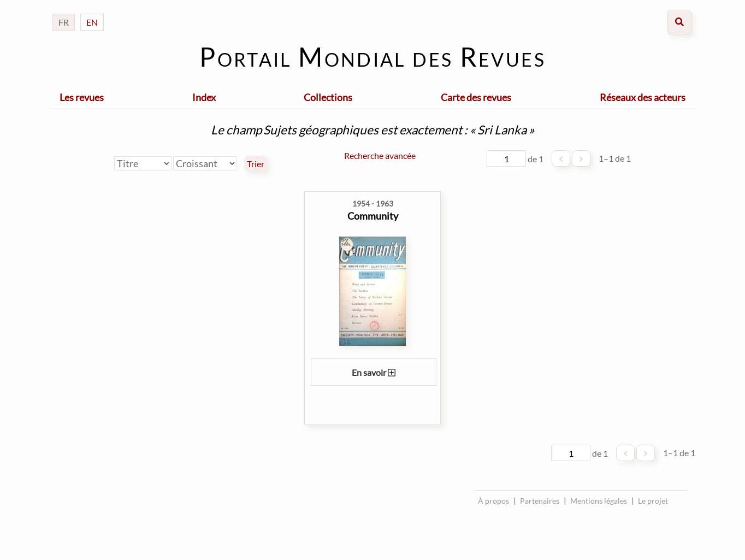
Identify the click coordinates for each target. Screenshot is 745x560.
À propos (493, 501)
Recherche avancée (380, 155)
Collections (328, 97)
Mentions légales (599, 501)
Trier (256, 164)
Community (373, 216)
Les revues (82, 97)
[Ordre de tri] (205, 163)
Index (204, 97)
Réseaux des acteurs (643, 97)
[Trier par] (143, 163)
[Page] (506, 158)
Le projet (653, 501)
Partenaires (540, 501)
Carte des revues (476, 97)
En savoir (374, 372)
